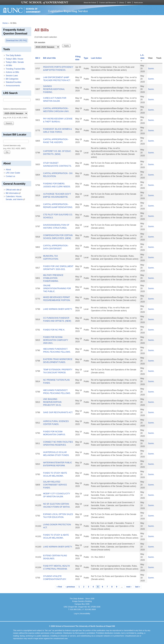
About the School (90, 2)
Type (86, 58)
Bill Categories (12, 79)
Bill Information (13, 193)
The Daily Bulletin (13, 55)
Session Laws (12, 76)
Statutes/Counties (13, 82)
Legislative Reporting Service (68, 11)
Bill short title (49, 58)
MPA (129, 2)
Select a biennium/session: (15, 109)
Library (122, 2)
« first (59, 587)
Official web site (14, 190)
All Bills (9, 65)
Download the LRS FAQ (16, 41)
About (8, 170)
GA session (40, 42)
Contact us (10, 176)
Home (5, 23)
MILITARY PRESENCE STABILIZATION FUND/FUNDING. (53, 278)
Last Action (96, 58)
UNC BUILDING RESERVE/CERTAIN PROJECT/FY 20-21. (52, 402)
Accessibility (85, 613)
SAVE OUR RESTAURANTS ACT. (58, 412)
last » (138, 587)
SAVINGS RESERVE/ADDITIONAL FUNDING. (54, 89)
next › (129, 587)
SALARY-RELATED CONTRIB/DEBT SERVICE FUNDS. (55, 485)
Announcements (13, 86)
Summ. (151, 69)
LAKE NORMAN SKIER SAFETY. (58, 309)
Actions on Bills (12, 72)
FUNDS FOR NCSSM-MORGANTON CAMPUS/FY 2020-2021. (56, 340)
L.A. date (142, 58)
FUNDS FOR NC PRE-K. (54, 330)
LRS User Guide (13, 173)
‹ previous (70, 587)
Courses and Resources (107, 2)
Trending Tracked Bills (15, 69)
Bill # (38, 58)
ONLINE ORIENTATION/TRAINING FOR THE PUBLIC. (57, 288)
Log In (76, 613)
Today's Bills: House (14, 59)
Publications (138, 2)
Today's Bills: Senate (15, 62)
